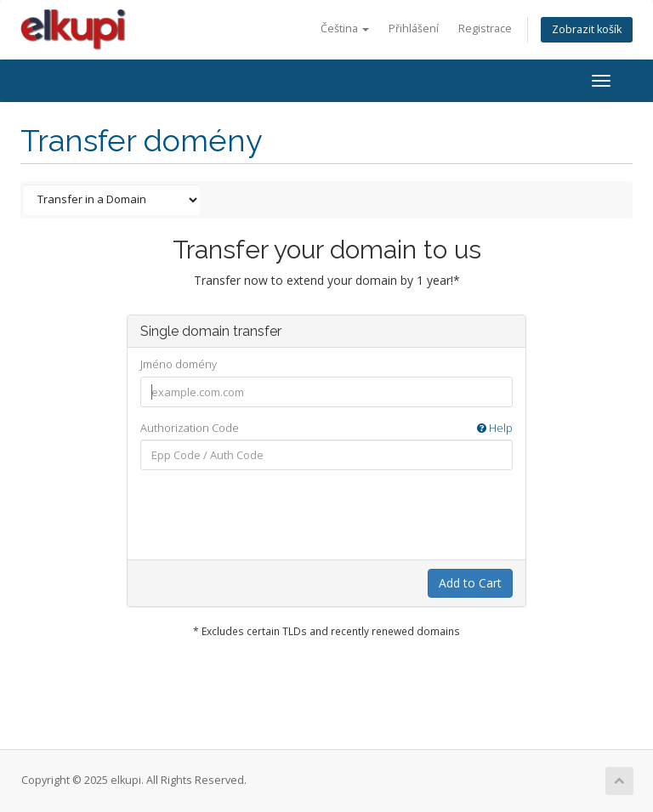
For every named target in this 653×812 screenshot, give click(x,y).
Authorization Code (326, 428)
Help (495, 428)
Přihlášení (414, 28)
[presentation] (336, 516)
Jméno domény (179, 364)
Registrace (485, 28)
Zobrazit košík (587, 29)
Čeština (345, 28)
